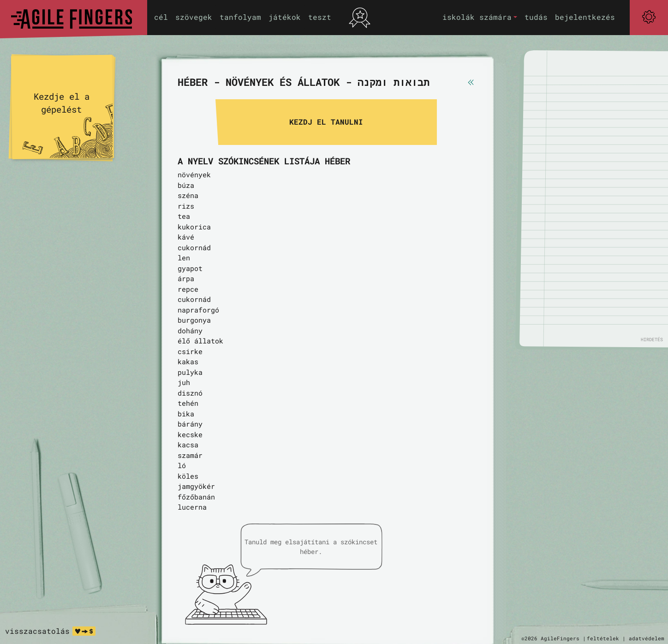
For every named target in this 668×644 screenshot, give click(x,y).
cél (161, 17)
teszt (320, 17)
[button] (480, 17)
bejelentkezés (585, 17)
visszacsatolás (37, 631)
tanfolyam (240, 17)
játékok (285, 17)
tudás (536, 17)
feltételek (603, 638)
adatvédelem (647, 638)
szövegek (194, 17)
